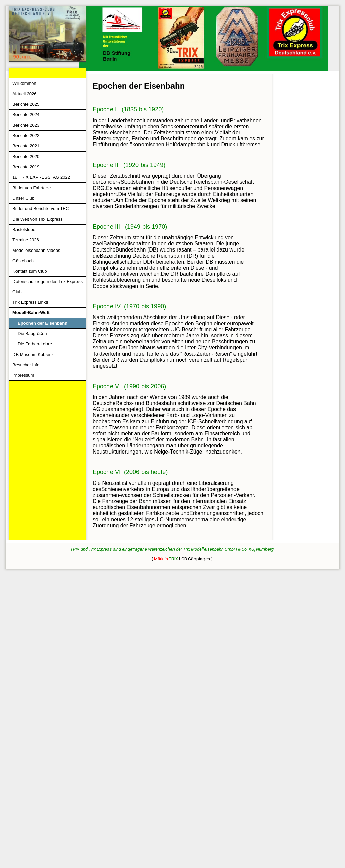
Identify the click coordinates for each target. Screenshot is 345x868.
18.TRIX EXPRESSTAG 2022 (41, 177)
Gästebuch (23, 261)
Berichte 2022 (26, 136)
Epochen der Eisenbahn (42, 323)
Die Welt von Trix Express (38, 219)
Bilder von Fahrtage (32, 188)
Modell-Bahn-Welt (31, 313)
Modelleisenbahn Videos (36, 250)
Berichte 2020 (26, 156)
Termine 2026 (26, 240)
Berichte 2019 (26, 167)
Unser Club (23, 198)
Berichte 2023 (26, 125)
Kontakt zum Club (30, 271)
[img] (172, 38)
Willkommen (24, 83)
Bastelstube (24, 229)
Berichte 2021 (26, 146)
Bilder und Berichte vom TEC (41, 209)
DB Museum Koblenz (33, 354)
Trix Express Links (30, 302)
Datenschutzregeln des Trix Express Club (48, 287)
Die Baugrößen (32, 333)
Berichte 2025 (26, 104)
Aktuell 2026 (25, 94)
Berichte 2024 (26, 115)
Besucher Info (26, 365)
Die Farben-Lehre (35, 344)
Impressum (23, 375)
